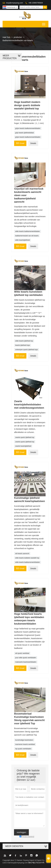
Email (20, 143)
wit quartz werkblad (22, 653)
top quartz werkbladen (23, 749)
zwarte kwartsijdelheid (23, 446)
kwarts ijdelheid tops (23, 345)
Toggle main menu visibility (44, 23)
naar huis (7, 37)
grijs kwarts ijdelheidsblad (24, 133)
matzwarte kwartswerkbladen (26, 662)
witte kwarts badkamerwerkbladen (28, 231)
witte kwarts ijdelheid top (24, 341)
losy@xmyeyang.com (15, 3)
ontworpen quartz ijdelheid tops (27, 350)
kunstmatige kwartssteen (24, 740)
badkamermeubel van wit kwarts (27, 236)
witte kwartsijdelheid (23, 240)
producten (18, 37)
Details (33, 143)
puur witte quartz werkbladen (26, 658)
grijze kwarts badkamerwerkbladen (28, 128)
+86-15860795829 (35, 3)
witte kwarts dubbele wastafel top (27, 558)
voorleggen (21, 832)
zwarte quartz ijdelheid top (25, 437)
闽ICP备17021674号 (36, 863)
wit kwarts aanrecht (22, 554)
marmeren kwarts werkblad (25, 744)
